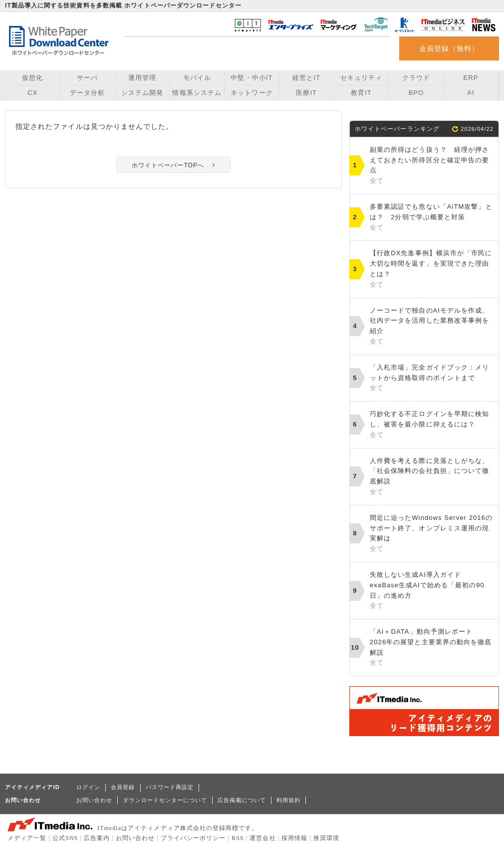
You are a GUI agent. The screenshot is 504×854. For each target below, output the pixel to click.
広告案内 (97, 838)
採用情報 (294, 838)
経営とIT (306, 78)
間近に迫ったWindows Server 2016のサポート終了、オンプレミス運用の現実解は (432, 534)
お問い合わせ (94, 800)
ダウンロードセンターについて (165, 800)
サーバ (87, 78)
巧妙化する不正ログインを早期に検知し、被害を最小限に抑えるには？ (432, 425)
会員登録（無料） (449, 48)
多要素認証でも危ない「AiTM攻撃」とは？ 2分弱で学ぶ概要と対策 (432, 218)
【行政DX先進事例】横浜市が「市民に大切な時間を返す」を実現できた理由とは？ (432, 269)
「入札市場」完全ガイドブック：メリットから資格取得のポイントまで (432, 379)
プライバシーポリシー (193, 838)
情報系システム (197, 93)
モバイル (197, 78)
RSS (238, 838)
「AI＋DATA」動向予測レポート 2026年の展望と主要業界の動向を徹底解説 (432, 648)
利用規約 (288, 800)
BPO (416, 93)
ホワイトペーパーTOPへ (168, 165)
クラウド (416, 78)
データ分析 (87, 93)
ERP (471, 78)
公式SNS (65, 838)
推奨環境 (326, 838)
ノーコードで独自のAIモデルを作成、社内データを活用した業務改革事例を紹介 (432, 327)
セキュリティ (361, 78)
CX (32, 93)
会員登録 (123, 787)
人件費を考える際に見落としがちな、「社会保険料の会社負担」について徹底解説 (432, 477)
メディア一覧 (27, 838)
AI (471, 93)
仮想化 (32, 78)
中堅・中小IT (252, 78)
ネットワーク (252, 93)
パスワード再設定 (170, 787)
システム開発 (142, 93)
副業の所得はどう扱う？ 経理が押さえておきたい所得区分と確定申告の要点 (432, 166)
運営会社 (262, 838)
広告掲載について (242, 800)
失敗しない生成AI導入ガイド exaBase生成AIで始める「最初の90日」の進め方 (432, 591)
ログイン (88, 787)
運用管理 (142, 78)
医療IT (306, 93)
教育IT (361, 93)
